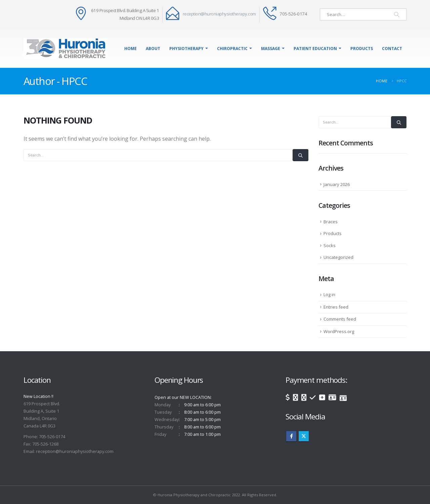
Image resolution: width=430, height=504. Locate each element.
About (153, 49)
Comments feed (340, 319)
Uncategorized (338, 257)
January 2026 (337, 184)
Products (362, 49)
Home (131, 49)
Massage (271, 49)
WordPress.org (339, 331)
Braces (331, 222)
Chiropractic (232, 49)
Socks (330, 245)
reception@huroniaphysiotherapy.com (219, 14)
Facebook (291, 436)
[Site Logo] (66, 49)
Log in (329, 294)
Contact (392, 49)
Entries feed (336, 307)
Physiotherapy (186, 49)
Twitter (304, 436)
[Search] (397, 14)
